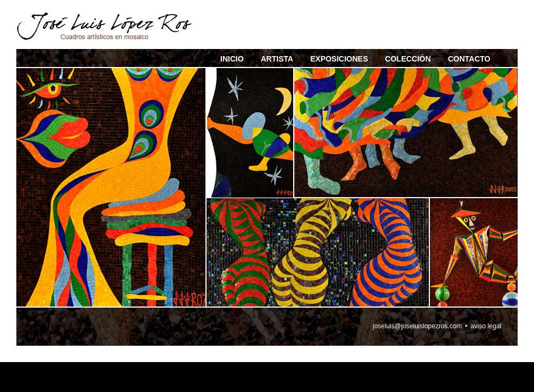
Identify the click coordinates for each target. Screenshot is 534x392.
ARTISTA (277, 59)
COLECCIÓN (408, 59)
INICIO (232, 59)
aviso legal (486, 326)
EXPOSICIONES (339, 59)
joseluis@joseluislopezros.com (417, 326)
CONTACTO (469, 59)
